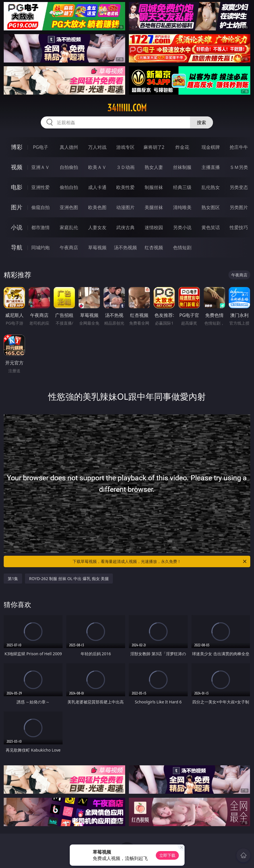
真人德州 (69, 147)
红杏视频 (154, 247)
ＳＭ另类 (239, 167)
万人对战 (97, 147)
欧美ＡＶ (97, 167)
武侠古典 (125, 227)
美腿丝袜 (154, 207)
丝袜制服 (182, 167)
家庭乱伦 (69, 227)
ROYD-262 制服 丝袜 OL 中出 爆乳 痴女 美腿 (69, 579)
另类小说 (182, 227)
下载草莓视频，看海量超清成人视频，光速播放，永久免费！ (160, 561)
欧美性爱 (125, 187)
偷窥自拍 (40, 207)
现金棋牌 (211, 147)
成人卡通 (97, 187)
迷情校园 (154, 227)
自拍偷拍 (69, 167)
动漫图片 (125, 207)
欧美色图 (97, 207)
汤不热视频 (125, 247)
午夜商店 (69, 247)
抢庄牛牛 (239, 147)
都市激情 (40, 227)
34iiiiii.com (127, 108)
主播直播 (211, 167)
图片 (17, 207)
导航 (17, 247)
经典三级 (182, 187)
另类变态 (239, 187)
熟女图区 (211, 207)
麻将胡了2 (154, 147)
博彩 (17, 147)
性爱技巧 (239, 227)
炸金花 (182, 147)
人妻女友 (97, 227)
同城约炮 (40, 247)
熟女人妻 (154, 167)
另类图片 (239, 207)
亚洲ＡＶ (40, 167)
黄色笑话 (211, 227)
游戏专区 (125, 147)
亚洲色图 (69, 207)
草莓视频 (97, 247)
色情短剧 (182, 247)
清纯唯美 (182, 207)
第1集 (13, 579)
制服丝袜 (154, 187)
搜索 (201, 122)
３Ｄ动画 (125, 167)
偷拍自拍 (69, 187)
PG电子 (41, 147)
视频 (17, 167)
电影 (17, 187)
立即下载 (167, 855)
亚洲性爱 (40, 187)
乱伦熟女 (211, 187)
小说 (17, 227)
